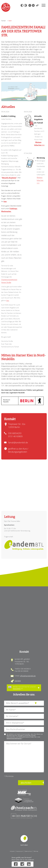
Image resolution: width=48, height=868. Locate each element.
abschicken (26, 783)
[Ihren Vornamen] (24, 716)
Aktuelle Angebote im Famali (39, 119)
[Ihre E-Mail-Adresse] (24, 723)
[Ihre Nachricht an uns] (24, 757)
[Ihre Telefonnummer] (24, 729)
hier (5, 201)
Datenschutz (28, 851)
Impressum (20, 851)
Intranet (12, 851)
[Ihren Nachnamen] (24, 710)
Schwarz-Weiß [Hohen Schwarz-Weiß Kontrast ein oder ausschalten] (22, 5)
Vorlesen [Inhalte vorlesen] (38, 5)
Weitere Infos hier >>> (40, 180)
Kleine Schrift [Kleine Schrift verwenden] (30, 5)
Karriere (18, 681)
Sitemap (36, 851)
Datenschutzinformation (14, 738)
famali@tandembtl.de (18, 443)
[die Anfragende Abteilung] (24, 703)
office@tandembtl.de (28, 676)
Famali (3, 21)
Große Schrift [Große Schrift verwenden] (33, 5)
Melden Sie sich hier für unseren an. (24, 688)
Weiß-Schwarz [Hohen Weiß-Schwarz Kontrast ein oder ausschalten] (25, 5)
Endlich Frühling (8, 116)
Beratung (41, 158)
